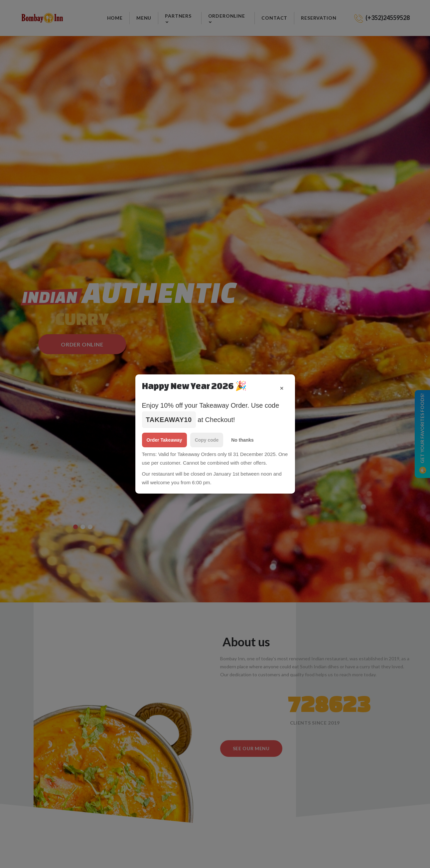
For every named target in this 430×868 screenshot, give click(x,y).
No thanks (242, 440)
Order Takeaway (164, 440)
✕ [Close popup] (282, 388)
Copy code (207, 440)
